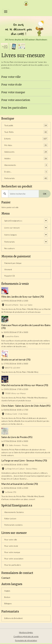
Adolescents (26, 152)
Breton (7, 597)
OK (45, 194)
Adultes (26, 158)
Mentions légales (26, 632)
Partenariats (26, 178)
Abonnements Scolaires (14, 512)
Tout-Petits (26, 132)
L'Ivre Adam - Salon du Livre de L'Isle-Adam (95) (26, 406)
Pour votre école (12, 85)
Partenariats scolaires (13, 525)
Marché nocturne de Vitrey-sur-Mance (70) (25, 385)
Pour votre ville (11, 77)
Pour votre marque (13, 92)
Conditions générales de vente (26, 636)
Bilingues (8, 603)
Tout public (26, 125)
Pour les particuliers (14, 108)
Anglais (7, 591)
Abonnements (26, 165)
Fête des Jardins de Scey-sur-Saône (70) (23, 297)
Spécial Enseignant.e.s (13, 221)
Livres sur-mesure (12, 228)
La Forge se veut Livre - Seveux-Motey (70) (24, 461)
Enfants (26, 139)
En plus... (26, 172)
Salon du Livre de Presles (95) (17, 437)
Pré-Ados (26, 145)
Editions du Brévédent (13, 618)
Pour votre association (16, 100)
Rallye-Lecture (10, 518)
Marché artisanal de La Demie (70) (20, 484)
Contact (6, 578)
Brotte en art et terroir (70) (16, 360)
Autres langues (11, 235)
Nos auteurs (10, 248)
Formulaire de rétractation (26, 640)
